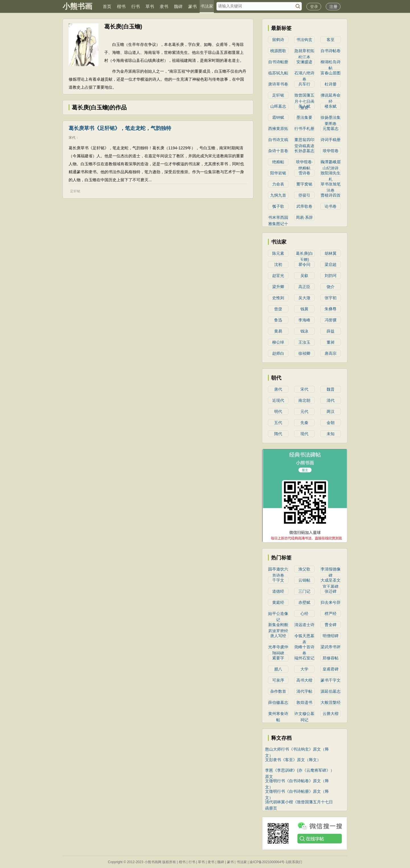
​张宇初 (331, 298)
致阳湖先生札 (331, 174)
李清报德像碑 (331, 570)
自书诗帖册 (278, 62)
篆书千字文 (331, 680)
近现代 (278, 400)
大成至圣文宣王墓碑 (331, 581)
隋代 (278, 434)
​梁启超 (331, 264)
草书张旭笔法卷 (331, 185)
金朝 (331, 423)
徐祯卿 (304, 353)
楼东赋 (331, 106)
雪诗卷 (304, 173)
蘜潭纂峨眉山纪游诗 (331, 162)
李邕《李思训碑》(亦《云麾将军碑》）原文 (300, 771)
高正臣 (304, 287)
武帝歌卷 (304, 206)
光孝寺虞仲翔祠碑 (278, 647)
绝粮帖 (278, 162)
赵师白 (278, 353)
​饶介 (331, 287)
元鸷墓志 (331, 129)
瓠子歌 (278, 206)
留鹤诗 (278, 40)
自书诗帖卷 (331, 51)
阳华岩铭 (278, 173)
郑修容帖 (331, 658)
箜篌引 (304, 195)
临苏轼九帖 (278, 73)
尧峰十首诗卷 (304, 647)
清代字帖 (304, 691)
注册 (333, 7)
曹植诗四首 (331, 195)
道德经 (278, 591)
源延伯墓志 (331, 691)
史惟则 (278, 298)
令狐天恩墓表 (304, 636)
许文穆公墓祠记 (304, 714)
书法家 (207, 6)
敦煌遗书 (304, 702)
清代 (331, 400)
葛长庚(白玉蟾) (305, 254)
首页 (107, 6)
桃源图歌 (278, 51)
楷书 (121, 6)
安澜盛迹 (304, 62)
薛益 (331, 331)
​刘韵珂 (331, 276)
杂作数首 (278, 691)
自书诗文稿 (278, 140)
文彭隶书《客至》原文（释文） (293, 760)
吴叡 (304, 276)
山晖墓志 (278, 106)
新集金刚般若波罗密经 (278, 625)
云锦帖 (304, 580)
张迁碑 (331, 591)
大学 (304, 669)
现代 (304, 434)
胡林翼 (331, 253)
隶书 (164, 6)
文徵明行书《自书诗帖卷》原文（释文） (297, 781)
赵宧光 (278, 276)
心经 (304, 614)
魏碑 (178, 6)
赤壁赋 (304, 602)
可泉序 (278, 680)
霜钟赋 (278, 117)
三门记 (304, 591)
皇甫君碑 (331, 669)
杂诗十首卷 (278, 151)
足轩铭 (75, 191)
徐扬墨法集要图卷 (331, 118)
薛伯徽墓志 (278, 702)
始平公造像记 (278, 614)
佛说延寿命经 (331, 96)
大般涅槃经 (331, 702)
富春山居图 (331, 73)
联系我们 (295, 862)
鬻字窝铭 (304, 184)
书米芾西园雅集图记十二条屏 (278, 218)
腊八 (278, 669)
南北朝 (304, 400)
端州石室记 (304, 658)
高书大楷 (304, 680)
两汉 (331, 411)
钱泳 (304, 331)
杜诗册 (331, 84)
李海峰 (304, 320)
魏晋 (331, 389)
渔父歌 (304, 569)
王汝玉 (304, 342)
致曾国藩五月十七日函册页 (304, 96)
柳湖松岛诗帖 (331, 62)
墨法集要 (304, 117)
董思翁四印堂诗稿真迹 (304, 140)
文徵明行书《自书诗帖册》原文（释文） (297, 792)
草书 (150, 6)
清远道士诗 (304, 625)
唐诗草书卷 (278, 84)
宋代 (72, 138)
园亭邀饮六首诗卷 (278, 570)
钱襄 (304, 309)
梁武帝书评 (331, 647)
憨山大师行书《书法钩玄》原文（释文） (297, 750)
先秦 (304, 423)
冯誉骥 (331, 320)
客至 (331, 40)
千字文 (278, 580)
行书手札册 (304, 129)
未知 (331, 434)
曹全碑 (331, 625)
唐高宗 (331, 353)
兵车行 (304, 84)
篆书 (192, 6)
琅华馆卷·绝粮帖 (304, 162)
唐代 (278, 389)
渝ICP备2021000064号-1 (268, 862)
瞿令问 (304, 264)
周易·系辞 (304, 217)
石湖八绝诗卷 (304, 74)
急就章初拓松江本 (304, 51)
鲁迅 (278, 320)
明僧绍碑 (331, 636)
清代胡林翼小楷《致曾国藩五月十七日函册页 (299, 802)
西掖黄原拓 (278, 129)
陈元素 (278, 253)
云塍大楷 (331, 714)
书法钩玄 (304, 40)
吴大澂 (304, 298)
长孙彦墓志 (304, 151)
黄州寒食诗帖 (278, 714)
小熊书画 (77, 6)
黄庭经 (278, 602)
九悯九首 (278, 195)
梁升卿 (278, 287)
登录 (314, 7)
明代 (278, 411)
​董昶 (331, 342)
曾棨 (278, 309)
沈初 (278, 264)
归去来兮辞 (331, 602)
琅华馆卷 (331, 151)
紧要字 (278, 658)
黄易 (278, 331)
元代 (304, 411)
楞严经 (331, 614)
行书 (136, 6)
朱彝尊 (331, 309)
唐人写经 (278, 636)
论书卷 (331, 206)
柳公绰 (278, 342)
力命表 (278, 184)
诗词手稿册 (331, 140)
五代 (278, 423)
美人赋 (304, 106)
